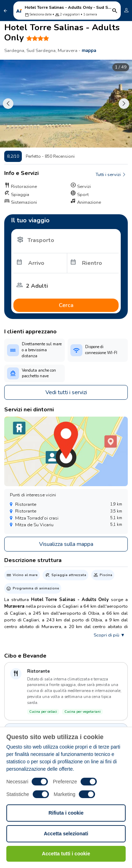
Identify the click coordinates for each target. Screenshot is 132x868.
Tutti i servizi (111, 175)
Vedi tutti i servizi (66, 392)
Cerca (66, 305)
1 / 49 (121, 67)
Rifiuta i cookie (66, 813)
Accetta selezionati (66, 834)
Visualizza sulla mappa (66, 544)
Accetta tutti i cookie (66, 854)
